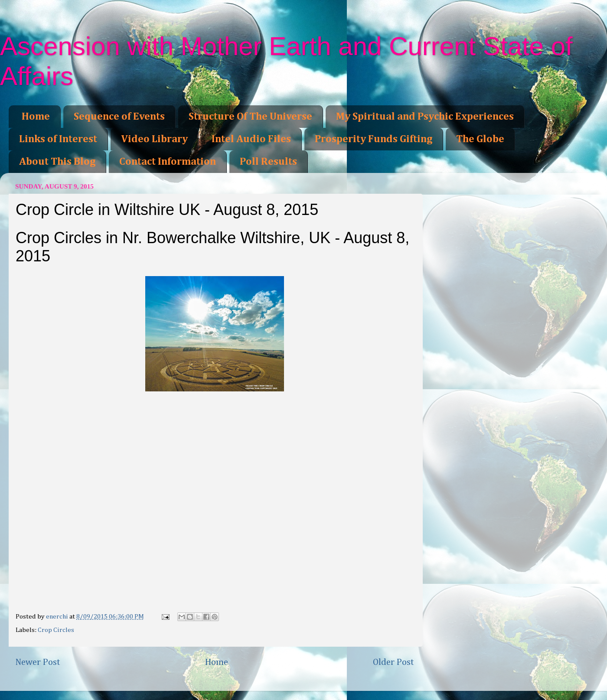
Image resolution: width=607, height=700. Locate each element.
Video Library (154, 139)
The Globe (480, 139)
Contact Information (168, 162)
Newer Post (38, 662)
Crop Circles (56, 630)
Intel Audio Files (251, 139)
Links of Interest (58, 139)
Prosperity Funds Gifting (374, 139)
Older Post (393, 662)
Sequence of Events (119, 117)
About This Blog (57, 162)
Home (36, 117)
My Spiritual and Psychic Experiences (425, 117)
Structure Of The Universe (250, 117)
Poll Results (268, 162)
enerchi (58, 617)
